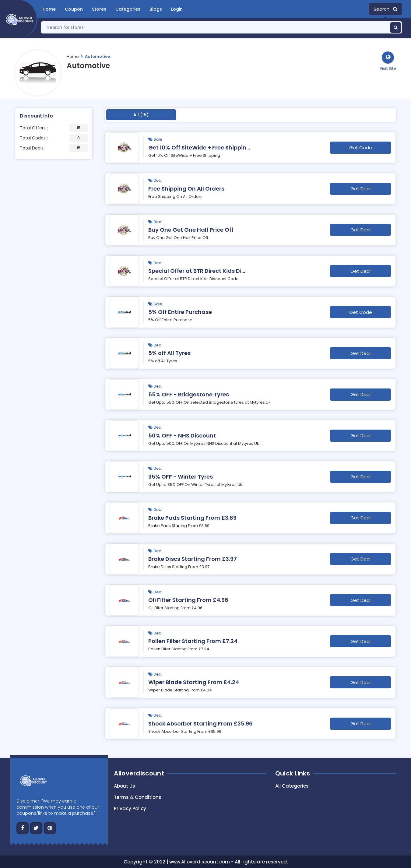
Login (177, 9)
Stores (99, 9)
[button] (388, 61)
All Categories (292, 786)
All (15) (141, 115)
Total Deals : (54, 148)
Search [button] (385, 9)
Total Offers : (54, 128)
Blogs (156, 9)
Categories (128, 9)
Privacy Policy (130, 808)
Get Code (361, 148)
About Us (125, 786)
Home (49, 9)
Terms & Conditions (138, 797)
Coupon (74, 9)
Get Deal (360, 189)
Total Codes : (54, 138)
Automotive (97, 56)
